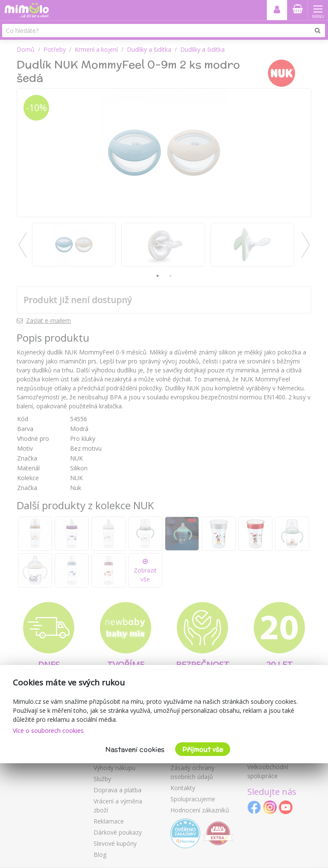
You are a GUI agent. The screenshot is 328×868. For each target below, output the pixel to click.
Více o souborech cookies (48, 731)
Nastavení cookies (135, 749)
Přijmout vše (203, 749)
